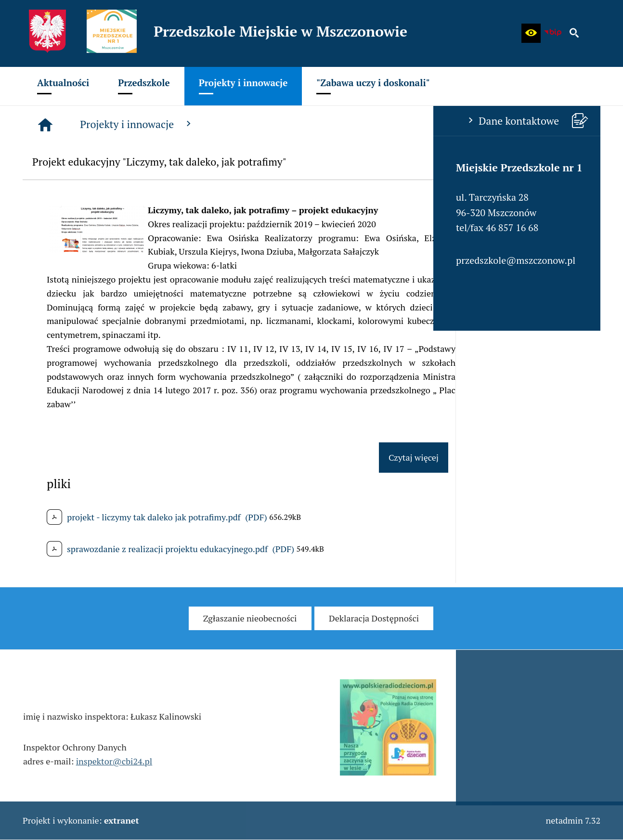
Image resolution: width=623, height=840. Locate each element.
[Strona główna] (190, 125)
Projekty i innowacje (282, 124)
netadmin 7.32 (573, 820)
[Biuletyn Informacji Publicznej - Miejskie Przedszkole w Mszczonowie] (553, 33)
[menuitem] (63, 86)
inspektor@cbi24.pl (114, 770)
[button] (531, 33)
